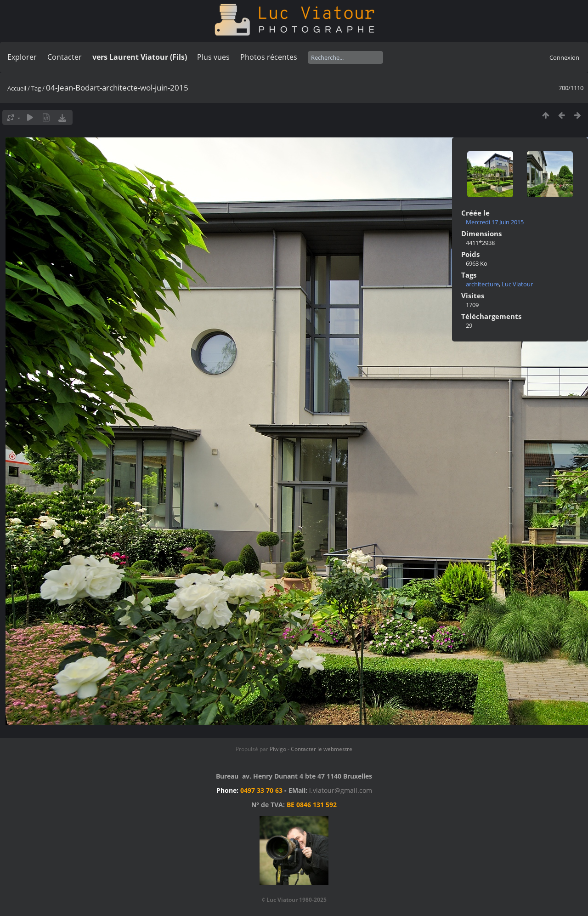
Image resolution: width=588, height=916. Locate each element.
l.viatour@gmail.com (341, 790)
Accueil (17, 88)
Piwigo (278, 749)
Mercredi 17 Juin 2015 (495, 222)
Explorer (22, 57)
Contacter (65, 57)
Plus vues (213, 57)
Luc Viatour (517, 284)
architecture (482, 284)
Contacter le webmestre (322, 749)
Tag (36, 88)
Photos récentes (269, 57)
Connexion (564, 57)
